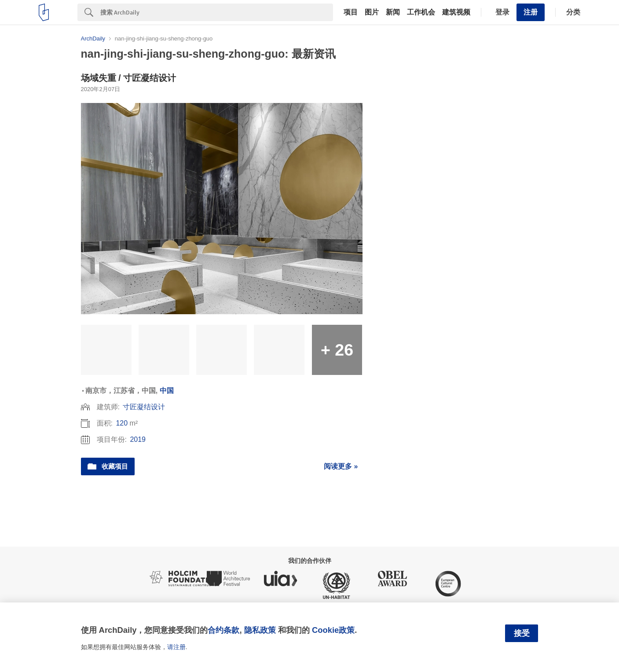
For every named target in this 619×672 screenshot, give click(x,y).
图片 (372, 12)
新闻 (393, 12)
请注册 (176, 647)
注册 (531, 12)
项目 (351, 12)
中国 (167, 391)
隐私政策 (260, 630)
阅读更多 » (341, 466)
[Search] (217, 12)
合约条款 (223, 630)
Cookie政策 (333, 630)
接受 (522, 633)
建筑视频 (456, 12)
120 (122, 423)
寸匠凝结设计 (144, 407)
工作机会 (421, 12)
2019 (138, 439)
